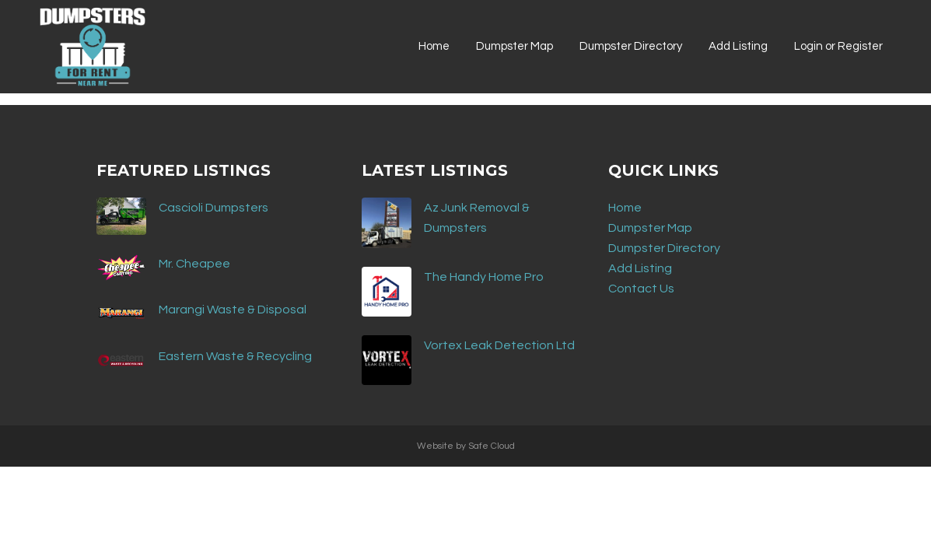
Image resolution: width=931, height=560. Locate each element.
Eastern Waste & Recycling (235, 356)
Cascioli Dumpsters (213, 208)
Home (625, 208)
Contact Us (641, 289)
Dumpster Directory (664, 248)
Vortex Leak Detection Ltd (499, 345)
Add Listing (640, 268)
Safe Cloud (492, 446)
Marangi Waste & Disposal (233, 310)
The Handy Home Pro (484, 277)
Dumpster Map (650, 228)
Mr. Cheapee (194, 264)
